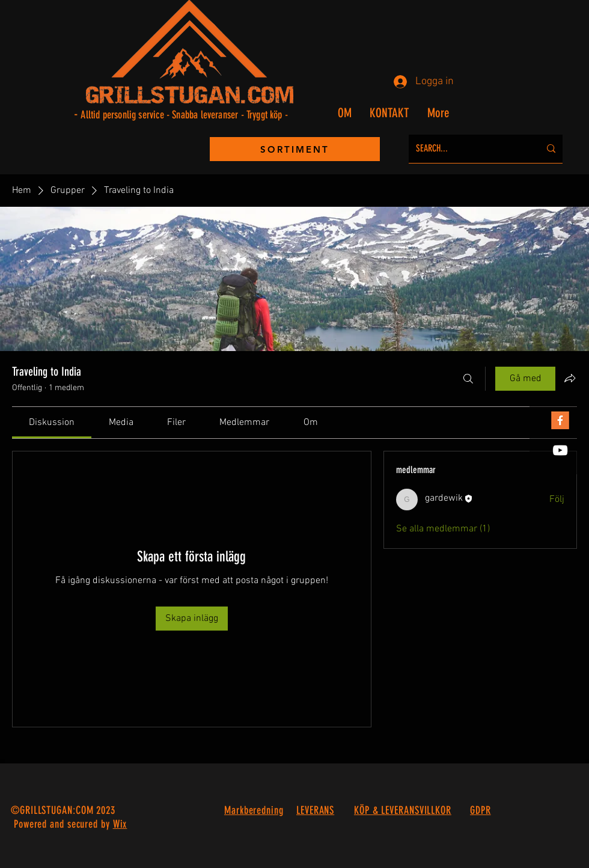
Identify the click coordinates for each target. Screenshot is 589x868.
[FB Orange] (560, 420)
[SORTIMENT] (295, 149)
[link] (52, 423)
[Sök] (468, 379)
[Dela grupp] (570, 378)
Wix (120, 824)
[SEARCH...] (469, 149)
